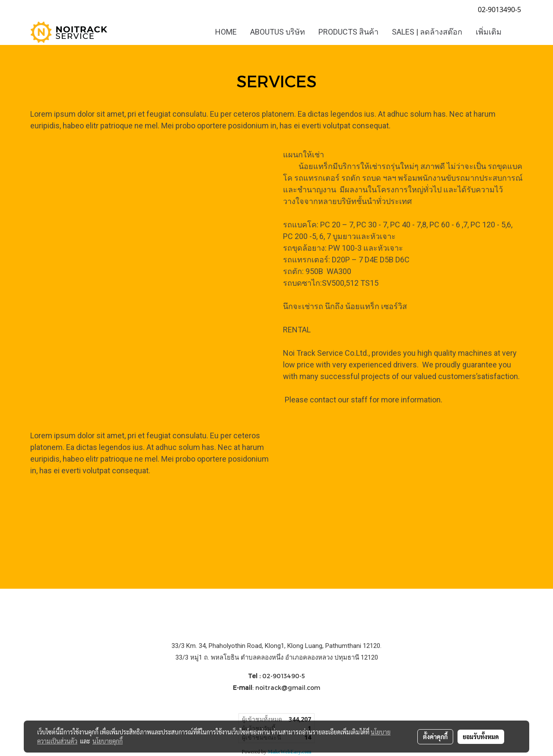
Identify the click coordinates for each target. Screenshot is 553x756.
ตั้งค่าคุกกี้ (435, 737)
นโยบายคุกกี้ (108, 741)
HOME (226, 32)
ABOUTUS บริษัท (278, 32)
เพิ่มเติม (489, 32)
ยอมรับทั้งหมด (481, 737)
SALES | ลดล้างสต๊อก (427, 32)
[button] (516, 32)
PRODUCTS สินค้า (348, 32)
